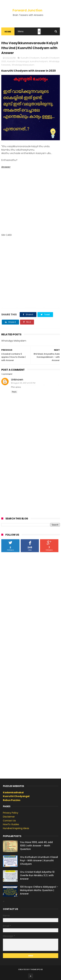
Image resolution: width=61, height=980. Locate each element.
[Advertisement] (30, 201)
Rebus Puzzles (12, 800)
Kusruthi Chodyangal (18, 61)
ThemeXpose (37, 969)
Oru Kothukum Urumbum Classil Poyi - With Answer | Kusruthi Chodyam (39, 860)
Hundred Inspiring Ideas (16, 828)
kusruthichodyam (39, 61)
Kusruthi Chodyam (30, 58)
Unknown (17, 380)
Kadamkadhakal (13, 792)
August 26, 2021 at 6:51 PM (24, 383)
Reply (14, 392)
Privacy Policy (11, 813)
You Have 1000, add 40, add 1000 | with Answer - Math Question (36, 846)
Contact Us (9, 821)
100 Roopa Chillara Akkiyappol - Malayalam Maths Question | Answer (39, 890)
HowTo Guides (11, 824)
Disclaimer (9, 817)
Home (8, 32)
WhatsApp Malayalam (23, 65)
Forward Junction (27, 10)
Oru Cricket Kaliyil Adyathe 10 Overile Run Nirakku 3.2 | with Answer (37, 875)
